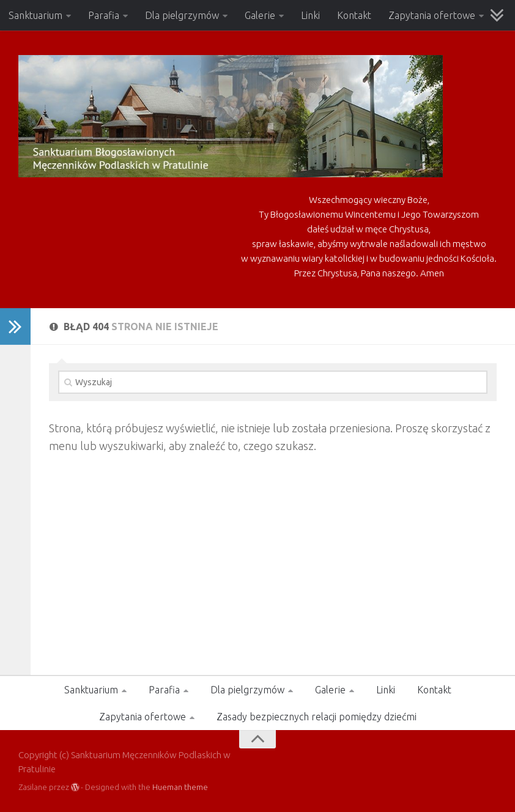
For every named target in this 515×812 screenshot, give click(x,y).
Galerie (260, 15)
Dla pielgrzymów (182, 15)
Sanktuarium (35, 15)
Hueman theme (180, 787)
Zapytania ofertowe (432, 15)
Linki (310, 15)
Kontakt (354, 15)
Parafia (104, 15)
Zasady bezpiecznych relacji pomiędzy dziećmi (317, 717)
